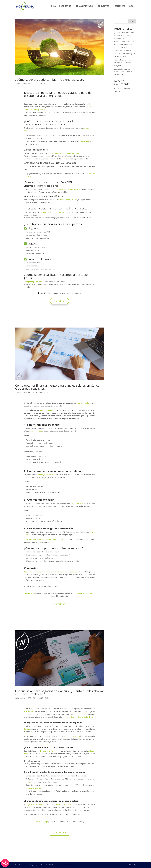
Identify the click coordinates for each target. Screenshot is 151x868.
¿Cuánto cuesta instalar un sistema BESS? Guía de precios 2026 (124, 35)
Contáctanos (60, 301)
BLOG (131, 6)
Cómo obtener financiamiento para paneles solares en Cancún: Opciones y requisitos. (59, 387)
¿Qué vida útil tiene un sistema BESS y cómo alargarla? (122, 63)
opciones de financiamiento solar (53, 212)
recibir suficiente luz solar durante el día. (65, 153)
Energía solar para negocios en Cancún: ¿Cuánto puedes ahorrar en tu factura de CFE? (60, 692)
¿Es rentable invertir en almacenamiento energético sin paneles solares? (125, 54)
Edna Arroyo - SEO (24, 84)
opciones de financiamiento (83, 593)
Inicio (54, 6)
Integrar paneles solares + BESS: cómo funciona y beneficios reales (124, 44)
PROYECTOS (104, 6)
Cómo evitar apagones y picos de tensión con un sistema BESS (123, 72)
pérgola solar (84, 141)
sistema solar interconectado (70, 189)
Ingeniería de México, (35, 804)
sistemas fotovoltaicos (63, 804)
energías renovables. (33, 788)
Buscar (132, 21)
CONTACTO (120, 6)
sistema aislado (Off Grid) (68, 200)
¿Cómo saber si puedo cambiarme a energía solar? (50, 80)
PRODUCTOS (65, 6)
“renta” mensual (77, 503)
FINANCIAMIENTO (85, 6)
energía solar (31, 782)
